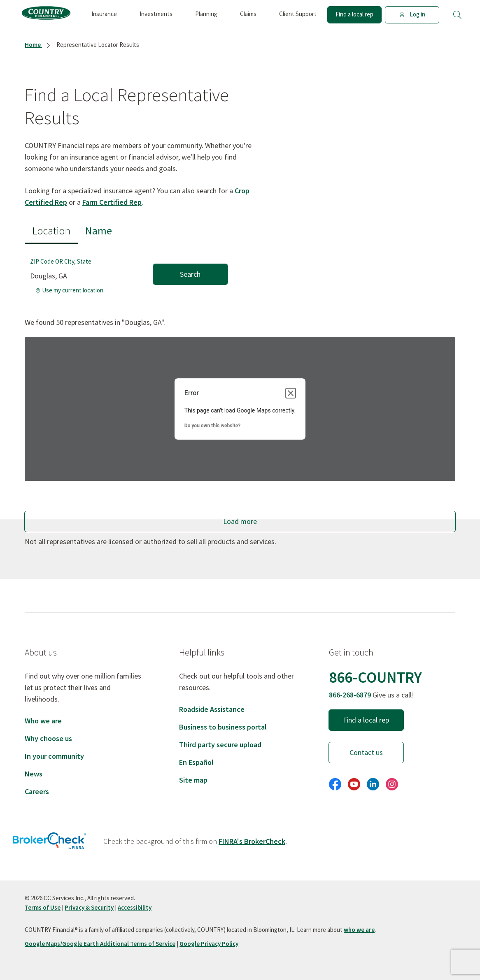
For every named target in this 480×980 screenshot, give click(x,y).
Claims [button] (248, 14)
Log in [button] (412, 14)
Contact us (366, 752)
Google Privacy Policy (209, 944)
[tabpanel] (126, 271)
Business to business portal (223, 727)
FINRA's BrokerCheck (252, 841)
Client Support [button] (298, 14)
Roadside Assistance (212, 709)
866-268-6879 (350, 695)
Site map (193, 780)
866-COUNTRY (375, 677)
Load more (240, 521)
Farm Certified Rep (112, 202)
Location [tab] (51, 231)
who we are (359, 930)
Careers (37, 791)
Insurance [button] (104, 14)
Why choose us (48, 738)
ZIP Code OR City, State (61, 261)
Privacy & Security (89, 907)
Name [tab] (99, 231)
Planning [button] (206, 14)
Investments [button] (156, 14)
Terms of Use (43, 907)
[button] (457, 15)
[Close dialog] (291, 393)
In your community (54, 756)
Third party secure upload (220, 745)
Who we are (43, 721)
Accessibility (135, 907)
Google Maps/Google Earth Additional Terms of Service (100, 944)
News (34, 774)
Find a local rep (354, 14)
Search (190, 274)
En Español (196, 762)
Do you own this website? (212, 426)
